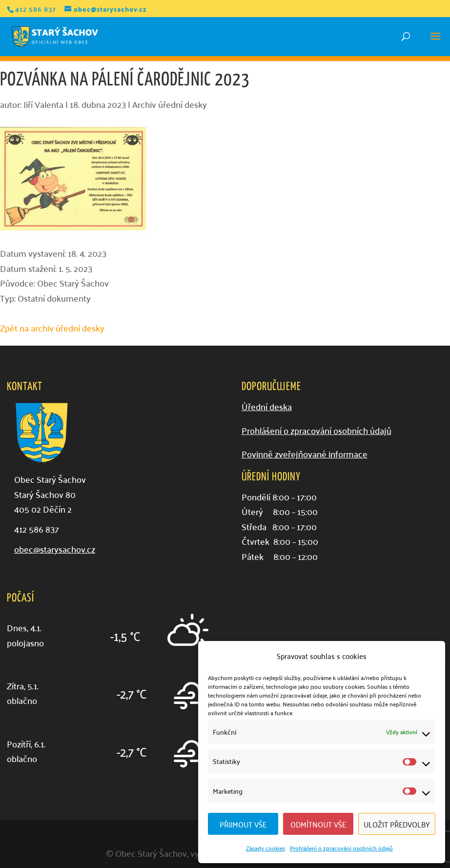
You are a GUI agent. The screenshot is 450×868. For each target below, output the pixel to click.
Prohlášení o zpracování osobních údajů (341, 848)
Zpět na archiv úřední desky (52, 328)
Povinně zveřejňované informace (305, 454)
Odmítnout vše (318, 824)
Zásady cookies (266, 848)
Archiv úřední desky (170, 104)
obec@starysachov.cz (55, 549)
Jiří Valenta (43, 104)
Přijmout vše (243, 824)
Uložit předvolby (397, 824)
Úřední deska (267, 406)
